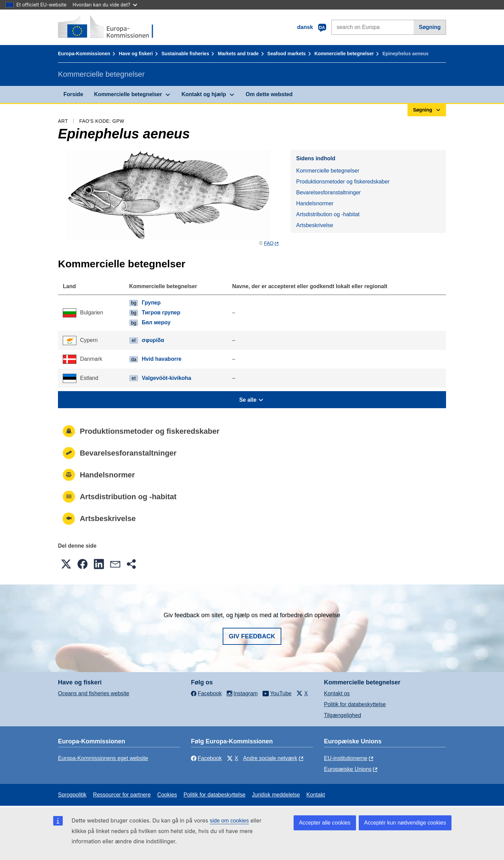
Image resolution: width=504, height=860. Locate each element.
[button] (66, 564)
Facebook (206, 758)
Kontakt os (337, 693)
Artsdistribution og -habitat (328, 214)
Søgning (430, 27)
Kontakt (316, 795)
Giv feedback (252, 636)
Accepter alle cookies (325, 823)
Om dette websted (269, 94)
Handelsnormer (315, 203)
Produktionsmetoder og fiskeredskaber (343, 182)
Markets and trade (238, 54)
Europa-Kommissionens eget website (103, 758)
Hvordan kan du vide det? (105, 5)
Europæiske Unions (348, 769)
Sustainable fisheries (185, 54)
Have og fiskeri (136, 54)
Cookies (167, 795)
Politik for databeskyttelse (355, 704)
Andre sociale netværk (270, 758)
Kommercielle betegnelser (344, 54)
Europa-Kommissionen (84, 54)
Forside (73, 94)
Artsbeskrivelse (314, 225)
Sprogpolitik (72, 795)
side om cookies (229, 821)
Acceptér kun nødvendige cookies (405, 823)
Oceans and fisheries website (94, 693)
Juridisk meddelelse (276, 795)
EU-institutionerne (346, 758)
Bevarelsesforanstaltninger (328, 192)
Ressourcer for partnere (122, 795)
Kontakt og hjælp (204, 94)
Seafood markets (287, 54)
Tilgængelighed (343, 715)
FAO (269, 243)
